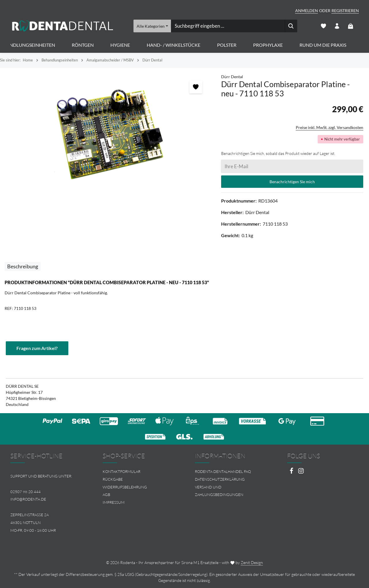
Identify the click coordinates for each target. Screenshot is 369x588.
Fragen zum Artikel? (37, 348)
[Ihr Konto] (337, 26)
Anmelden (307, 11)
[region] (108, 136)
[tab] (23, 266)
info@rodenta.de (28, 499)
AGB (106, 495)
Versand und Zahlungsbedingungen (219, 491)
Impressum (114, 502)
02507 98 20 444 (26, 492)
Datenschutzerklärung (220, 479)
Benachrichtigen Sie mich (292, 182)
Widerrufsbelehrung (125, 487)
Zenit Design (252, 562)
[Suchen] (291, 26)
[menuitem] (138, 472)
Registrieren (345, 11)
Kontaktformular (122, 471)
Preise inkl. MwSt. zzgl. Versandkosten (330, 127)
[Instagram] (301, 472)
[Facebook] (292, 472)
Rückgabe (113, 479)
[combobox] (228, 26)
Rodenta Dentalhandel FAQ (223, 471)
